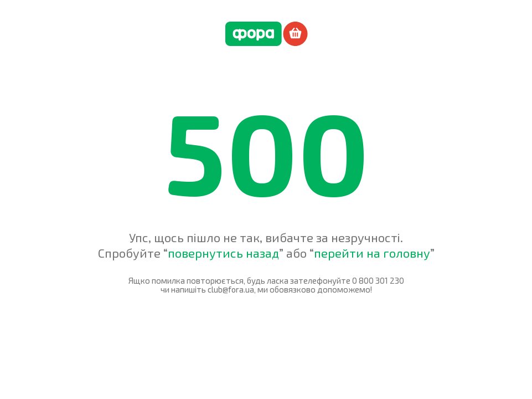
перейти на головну (372, 253)
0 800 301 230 (378, 280)
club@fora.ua (231, 289)
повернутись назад (223, 253)
